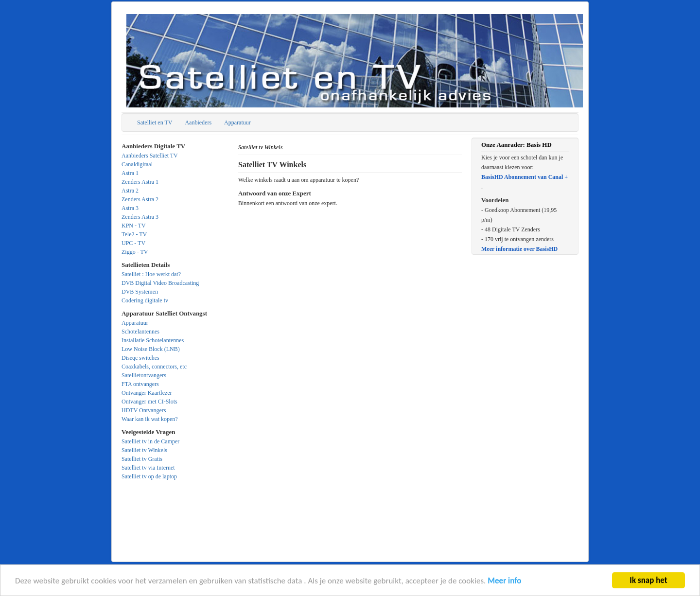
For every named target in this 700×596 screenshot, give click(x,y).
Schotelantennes (140, 332)
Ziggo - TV (135, 252)
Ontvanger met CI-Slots (149, 402)
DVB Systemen (140, 292)
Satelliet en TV (155, 123)
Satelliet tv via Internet (148, 468)
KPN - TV (134, 226)
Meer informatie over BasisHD (519, 249)
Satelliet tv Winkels (144, 450)
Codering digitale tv (145, 300)
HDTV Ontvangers (144, 410)
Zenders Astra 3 (140, 217)
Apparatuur (237, 123)
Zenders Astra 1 (140, 182)
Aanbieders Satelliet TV (150, 156)
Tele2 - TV (134, 234)
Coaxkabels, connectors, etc (154, 367)
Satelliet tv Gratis (142, 459)
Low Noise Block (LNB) (151, 349)
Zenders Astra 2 (140, 199)
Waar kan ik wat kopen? (150, 419)
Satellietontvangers (144, 375)
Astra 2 (130, 191)
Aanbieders (198, 123)
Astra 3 (130, 208)
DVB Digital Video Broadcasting (160, 283)
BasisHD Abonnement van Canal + (525, 177)
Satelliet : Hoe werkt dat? (151, 274)
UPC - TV (133, 243)
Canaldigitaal (137, 164)
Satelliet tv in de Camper (150, 441)
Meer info (504, 582)
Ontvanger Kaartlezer (147, 393)
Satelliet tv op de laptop (149, 476)
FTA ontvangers (140, 384)
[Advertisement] (350, 276)
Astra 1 (130, 173)
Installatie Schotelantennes (153, 340)
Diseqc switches (140, 358)
